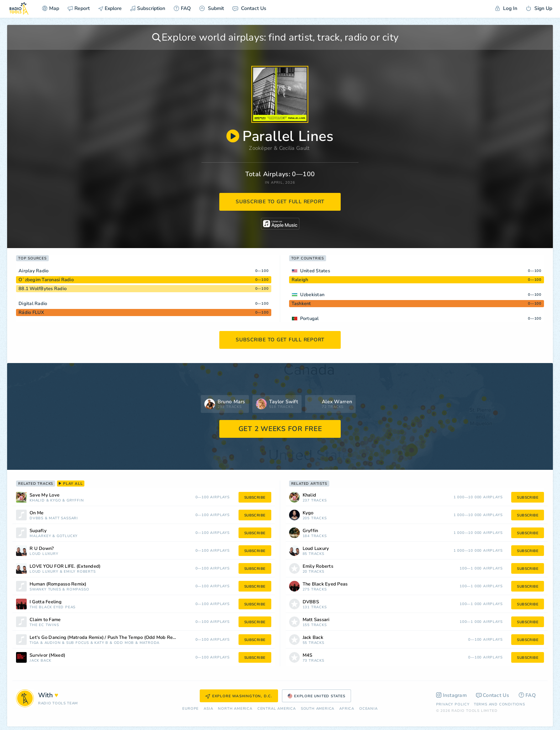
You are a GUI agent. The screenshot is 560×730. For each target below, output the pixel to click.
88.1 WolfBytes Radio (43, 289)
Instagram (452, 695)
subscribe (255, 498)
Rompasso (78, 590)
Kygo (56, 501)
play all (71, 484)
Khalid (37, 501)
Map (51, 8)
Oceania (368, 709)
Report (79, 8)
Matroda (150, 643)
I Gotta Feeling (46, 602)
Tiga (34, 643)
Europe (190, 709)
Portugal (310, 319)
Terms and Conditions (499, 704)
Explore (110, 8)
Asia (208, 709)
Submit (212, 8)
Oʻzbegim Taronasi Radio (46, 280)
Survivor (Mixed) (47, 655)
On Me (36, 513)
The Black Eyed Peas (53, 607)
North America (235, 709)
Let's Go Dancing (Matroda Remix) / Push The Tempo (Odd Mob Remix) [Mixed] (113, 638)
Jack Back (40, 661)
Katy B (101, 643)
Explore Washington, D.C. (239, 696)
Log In (506, 8)
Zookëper (260, 148)
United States (315, 271)
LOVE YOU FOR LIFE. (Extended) (65, 566)
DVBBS (36, 518)
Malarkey (40, 536)
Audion (53, 643)
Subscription (148, 8)
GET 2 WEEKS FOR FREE (280, 429)
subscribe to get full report (280, 202)
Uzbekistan (312, 295)
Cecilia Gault (294, 148)
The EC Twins (44, 625)
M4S (308, 655)
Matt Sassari (63, 518)
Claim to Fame (45, 620)
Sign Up (539, 8)
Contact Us (249, 8)
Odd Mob (124, 643)
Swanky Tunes (45, 590)
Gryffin (75, 501)
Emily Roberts (80, 572)
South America (318, 709)
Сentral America (277, 709)
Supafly (38, 531)
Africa (347, 709)
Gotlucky (67, 536)
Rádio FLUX (32, 313)
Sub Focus (78, 643)
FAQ (182, 8)
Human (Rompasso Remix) (58, 584)
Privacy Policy (453, 704)
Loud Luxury (44, 554)
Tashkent (301, 304)
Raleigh (300, 280)
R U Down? (42, 549)
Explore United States (316, 696)
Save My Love (45, 495)
